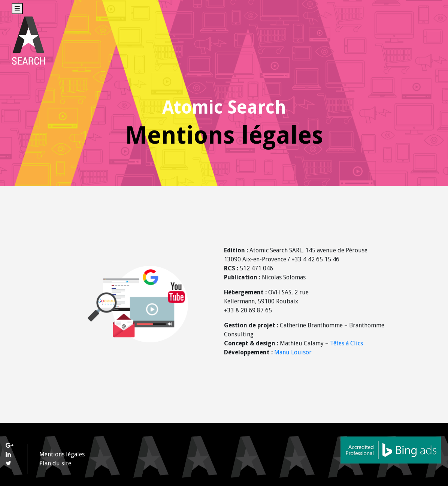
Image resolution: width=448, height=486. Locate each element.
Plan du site (55, 463)
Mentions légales (62, 454)
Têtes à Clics (346, 343)
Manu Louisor (293, 352)
